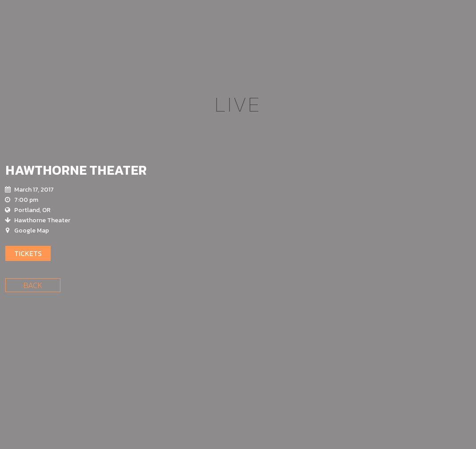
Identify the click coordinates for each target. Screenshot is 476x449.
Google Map (32, 231)
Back (33, 285)
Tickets (28, 253)
